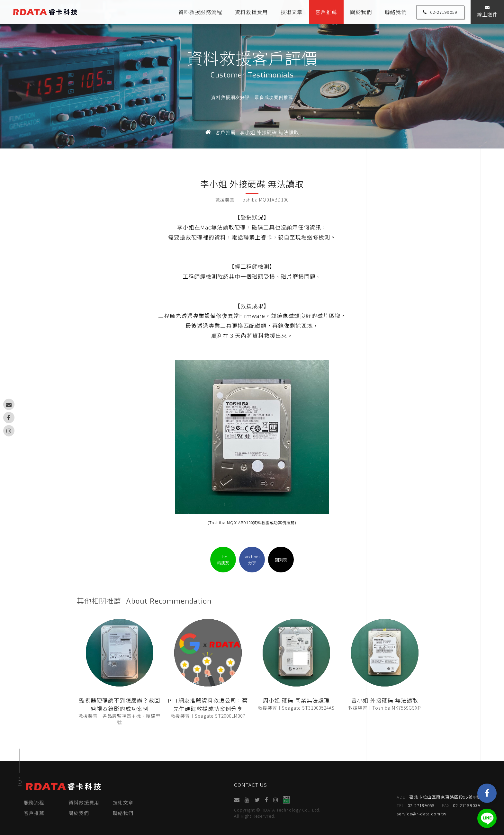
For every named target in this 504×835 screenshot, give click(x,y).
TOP (19, 782)
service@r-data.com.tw (422, 814)
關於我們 (361, 12)
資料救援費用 (251, 12)
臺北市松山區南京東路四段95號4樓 (438, 797)
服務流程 (34, 802)
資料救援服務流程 (200, 12)
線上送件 (487, 11)
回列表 (281, 560)
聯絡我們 (396, 12)
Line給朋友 (223, 560)
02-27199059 (440, 12)
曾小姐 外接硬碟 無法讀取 (385, 700)
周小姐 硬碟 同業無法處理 (296, 700)
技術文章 (292, 12)
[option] (252, 74)
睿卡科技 (45, 12)
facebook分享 (252, 560)
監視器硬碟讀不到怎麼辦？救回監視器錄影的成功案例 (120, 704)
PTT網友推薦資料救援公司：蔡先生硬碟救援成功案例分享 (208, 704)
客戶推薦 (326, 12)
